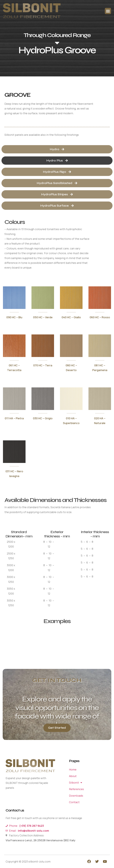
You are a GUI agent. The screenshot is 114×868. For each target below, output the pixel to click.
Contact (74, 802)
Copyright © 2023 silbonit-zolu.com (28, 861)
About (73, 776)
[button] (108, 11)
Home (73, 769)
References (76, 789)
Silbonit (76, 783)
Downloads (76, 796)
